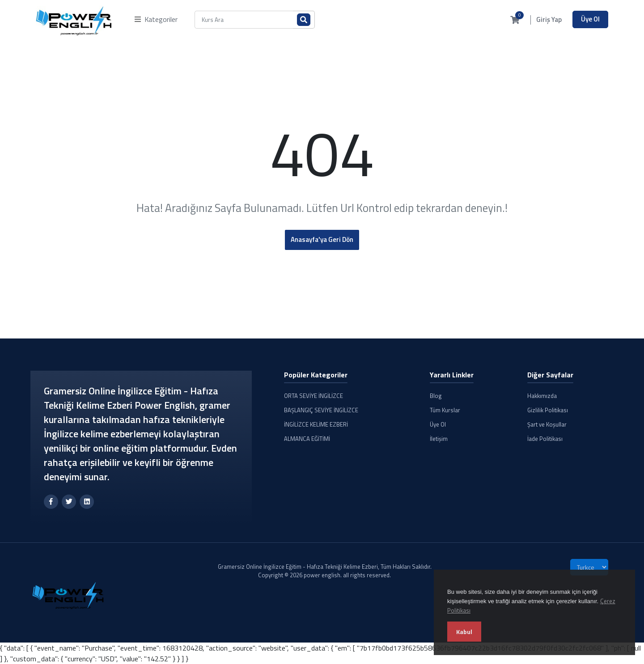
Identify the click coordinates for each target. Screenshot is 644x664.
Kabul (464, 632)
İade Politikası (545, 439)
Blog (436, 396)
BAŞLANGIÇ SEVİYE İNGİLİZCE (321, 410)
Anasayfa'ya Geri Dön (322, 239)
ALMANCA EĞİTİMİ (307, 439)
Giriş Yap (549, 20)
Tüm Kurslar (445, 410)
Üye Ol (590, 19)
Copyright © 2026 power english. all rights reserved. (324, 575)
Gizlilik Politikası (548, 410)
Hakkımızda (542, 396)
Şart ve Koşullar (547, 424)
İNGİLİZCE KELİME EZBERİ (316, 424)
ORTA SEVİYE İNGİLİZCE (314, 396)
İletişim (439, 439)
